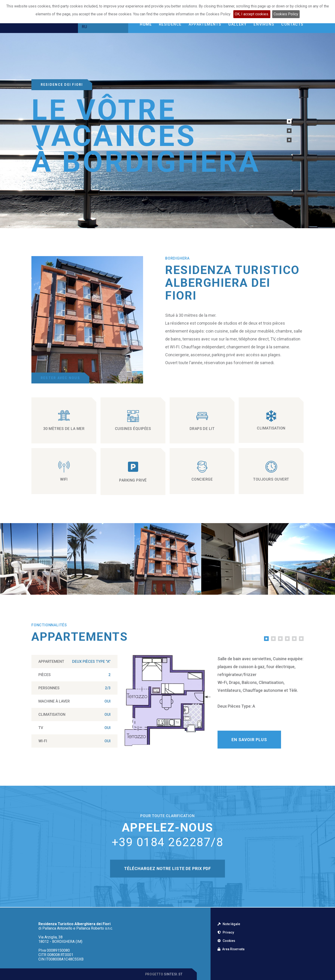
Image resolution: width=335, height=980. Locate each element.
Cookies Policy (286, 14)
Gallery (237, 24)
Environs (264, 24)
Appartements (205, 24)
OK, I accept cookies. (252, 14)
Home (146, 24)
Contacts (292, 24)
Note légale (229, 924)
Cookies (226, 941)
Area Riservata (231, 949)
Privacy (226, 932)
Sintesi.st (173, 974)
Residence (170, 24)
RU (84, 27)
